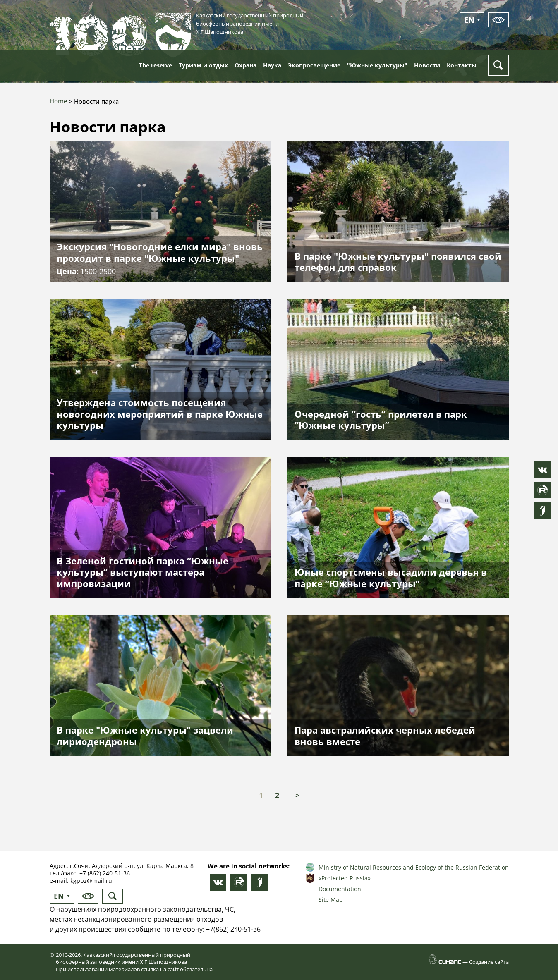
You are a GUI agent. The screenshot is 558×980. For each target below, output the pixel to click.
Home (58, 101)
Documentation (340, 889)
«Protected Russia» (345, 878)
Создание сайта (489, 962)
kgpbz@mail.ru (91, 881)
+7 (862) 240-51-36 (105, 873)
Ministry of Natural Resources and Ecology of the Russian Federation (414, 867)
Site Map (331, 900)
